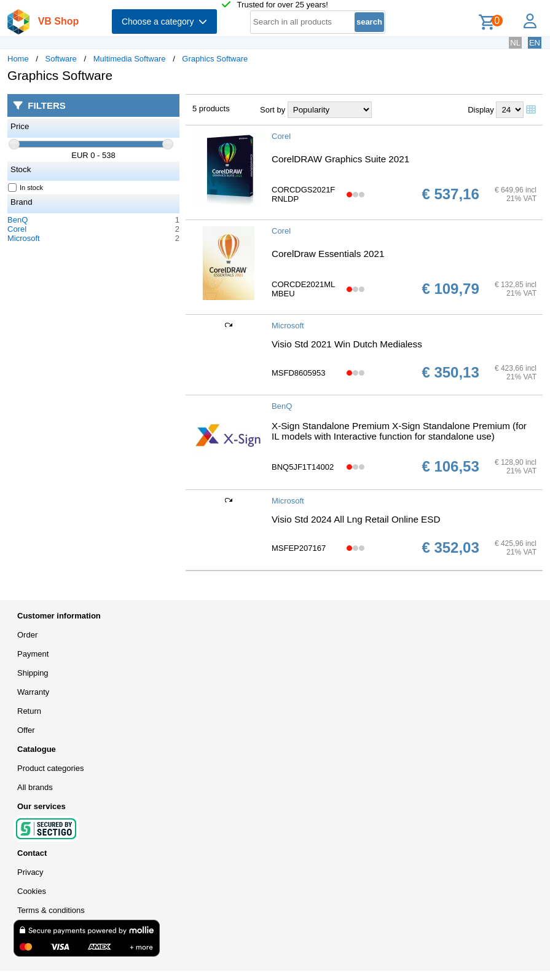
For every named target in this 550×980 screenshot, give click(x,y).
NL (515, 43)
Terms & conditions (51, 910)
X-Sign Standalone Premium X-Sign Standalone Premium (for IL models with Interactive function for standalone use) (399, 431)
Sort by (273, 110)
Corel (17, 229)
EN (535, 43)
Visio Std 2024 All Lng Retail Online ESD (356, 519)
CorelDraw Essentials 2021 (328, 254)
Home (18, 59)
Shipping (33, 673)
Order (27, 635)
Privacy (30, 872)
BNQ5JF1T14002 (303, 467)
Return (29, 711)
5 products (211, 109)
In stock (26, 188)
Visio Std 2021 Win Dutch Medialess (347, 344)
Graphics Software (215, 59)
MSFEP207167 (299, 548)
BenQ (18, 220)
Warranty (33, 692)
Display (481, 110)
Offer (26, 730)
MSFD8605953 (298, 373)
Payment (33, 654)
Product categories (50, 768)
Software (61, 59)
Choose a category (164, 22)
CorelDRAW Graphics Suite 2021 (340, 159)
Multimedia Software (130, 59)
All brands (35, 787)
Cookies (32, 891)
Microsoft (24, 238)
